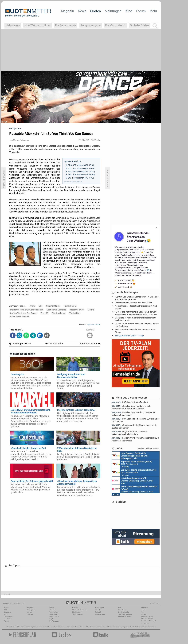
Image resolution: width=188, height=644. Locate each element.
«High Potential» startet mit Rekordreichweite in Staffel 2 (129, 433)
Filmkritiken (42, 627)
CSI (40, 306)
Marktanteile (77, 612)
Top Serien (152, 627)
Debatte (98, 610)
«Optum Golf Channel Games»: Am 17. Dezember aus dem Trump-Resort (137, 298)
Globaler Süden (139, 25)
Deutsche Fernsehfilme (139, 627)
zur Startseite (54, 344)
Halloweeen (13, 25)
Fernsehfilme (101, 627)
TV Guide (82, 627)
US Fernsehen (52, 627)
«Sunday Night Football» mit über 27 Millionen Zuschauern (133, 414)
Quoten (95, 11)
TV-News (53, 610)
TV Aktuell (19, 627)
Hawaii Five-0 (70, 306)
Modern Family (77, 310)
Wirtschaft (53, 614)
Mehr (153, 11)
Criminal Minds (53, 306)
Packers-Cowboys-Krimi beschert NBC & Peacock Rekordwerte (135, 439)
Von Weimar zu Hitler (38, 25)
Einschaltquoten (72, 627)
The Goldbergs (59, 313)
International (54, 617)
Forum (141, 11)
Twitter (6, 621)
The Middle (74, 313)
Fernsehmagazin (30, 627)
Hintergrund (31, 610)
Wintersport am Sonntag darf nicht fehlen (134, 303)
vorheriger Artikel (20, 344)
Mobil (6, 614)
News (82, 11)
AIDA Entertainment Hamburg (132, 464)
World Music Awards (20, 317)
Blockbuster (91, 627)
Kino (129, 11)
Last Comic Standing (56, 310)
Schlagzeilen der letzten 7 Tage (129, 335)
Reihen (29, 612)
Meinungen (113, 11)
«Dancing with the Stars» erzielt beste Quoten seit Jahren (134, 426)
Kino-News (122, 610)
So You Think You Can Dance (23, 313)
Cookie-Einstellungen (148, 621)
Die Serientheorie (66, 25)
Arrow (32, 306)
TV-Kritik (98, 612)
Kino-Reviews (100, 614)
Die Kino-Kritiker (124, 612)
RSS (5, 610)
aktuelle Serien (112, 627)
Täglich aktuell (78, 614)
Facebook (7, 619)
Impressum (145, 623)
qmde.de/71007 (94, 324)
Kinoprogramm (124, 627)
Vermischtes (54, 612)
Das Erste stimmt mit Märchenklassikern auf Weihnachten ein (135, 319)
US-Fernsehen (54, 621)
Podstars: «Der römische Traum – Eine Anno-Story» (135, 331)
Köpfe (51, 619)
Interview (30, 614)
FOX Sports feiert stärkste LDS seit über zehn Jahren (135, 420)
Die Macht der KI (115, 25)
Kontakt (143, 614)
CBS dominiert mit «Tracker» (130, 402)
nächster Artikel (90, 344)
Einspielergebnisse (125, 614)
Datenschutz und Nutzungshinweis (147, 618)
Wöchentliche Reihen (80, 610)
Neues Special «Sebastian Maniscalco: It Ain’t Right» (136, 307)
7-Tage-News (8, 617)
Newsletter (7, 612)
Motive (91, 310)
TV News (61, 627)
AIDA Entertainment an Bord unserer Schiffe (131, 456)
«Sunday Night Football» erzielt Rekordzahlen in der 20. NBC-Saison (131, 407)
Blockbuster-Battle (124, 617)
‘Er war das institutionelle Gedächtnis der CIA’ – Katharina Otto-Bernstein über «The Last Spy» (137, 313)
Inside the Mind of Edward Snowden (27, 310)
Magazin (67, 11)
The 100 (44, 313)
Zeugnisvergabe (91, 25)
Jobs (143, 612)
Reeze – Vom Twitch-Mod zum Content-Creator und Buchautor (137, 325)
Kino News (11, 627)
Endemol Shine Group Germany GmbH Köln (133, 481)
